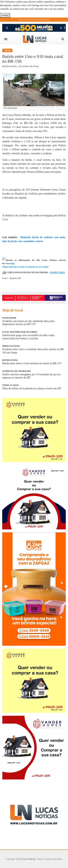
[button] (7, 28)
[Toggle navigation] (6, 39)
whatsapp (10, 263)
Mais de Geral (12, 310)
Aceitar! (5, 15)
